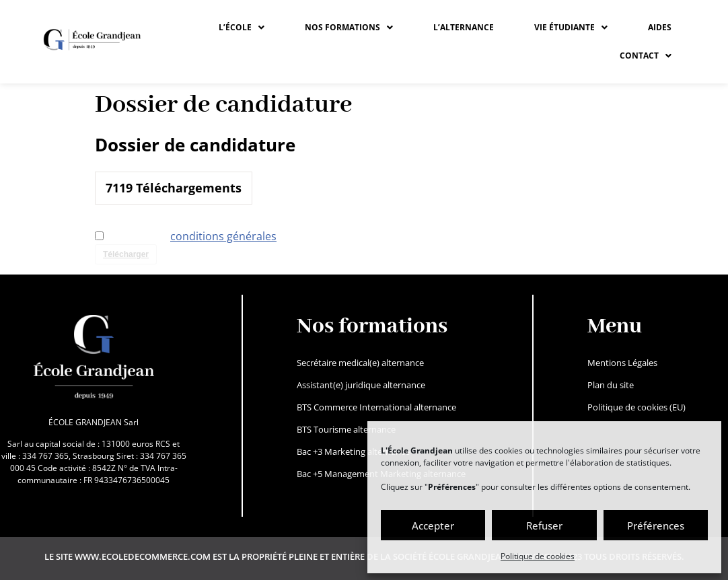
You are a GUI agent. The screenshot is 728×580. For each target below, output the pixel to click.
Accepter (433, 525)
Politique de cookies (538, 556)
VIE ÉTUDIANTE (571, 27)
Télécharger (126, 254)
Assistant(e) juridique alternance (361, 385)
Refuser (544, 525)
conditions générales (223, 236)
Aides (660, 27)
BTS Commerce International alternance (376, 407)
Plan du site (611, 385)
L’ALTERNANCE (464, 27)
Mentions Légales (622, 363)
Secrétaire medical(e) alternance (360, 363)
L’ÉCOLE (242, 27)
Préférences (656, 525)
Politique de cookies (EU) (636, 407)
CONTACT (646, 56)
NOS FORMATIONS (349, 27)
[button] (242, 28)
